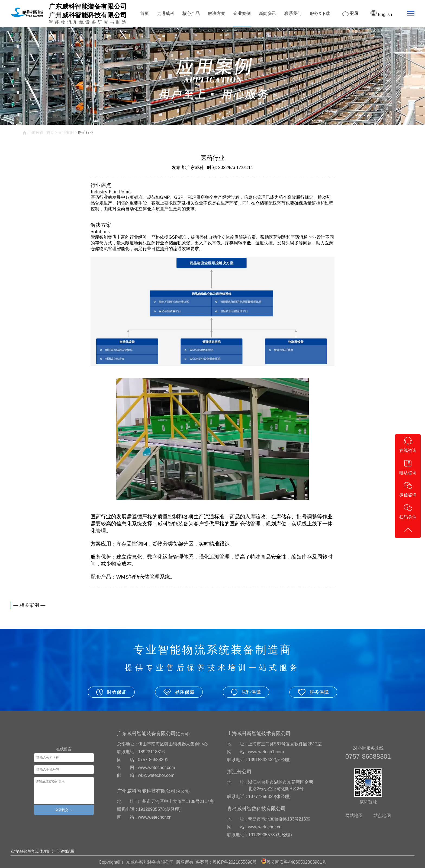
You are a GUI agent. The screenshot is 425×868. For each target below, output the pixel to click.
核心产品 (191, 13)
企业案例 (242, 13)
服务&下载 (320, 13)
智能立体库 (37, 851)
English (381, 15)
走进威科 (166, 13)
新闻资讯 (268, 13)
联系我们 (293, 13)
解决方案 (217, 13)
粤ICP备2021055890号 (235, 862)
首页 (144, 13)
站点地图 (382, 816)
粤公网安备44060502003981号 (296, 862)
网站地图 (354, 816)
